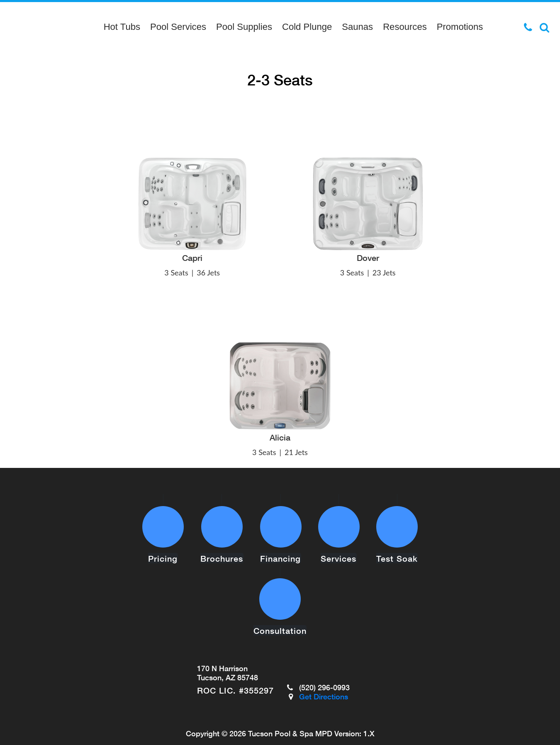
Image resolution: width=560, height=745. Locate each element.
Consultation (280, 604)
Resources (405, 27)
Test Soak (397, 545)
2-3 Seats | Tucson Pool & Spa (37, 27)
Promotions (460, 27)
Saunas (357, 27)
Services (339, 545)
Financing (281, 545)
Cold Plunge (307, 27)
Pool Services (178, 27)
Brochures (222, 545)
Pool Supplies (244, 27)
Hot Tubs (122, 27)
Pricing (163, 545)
